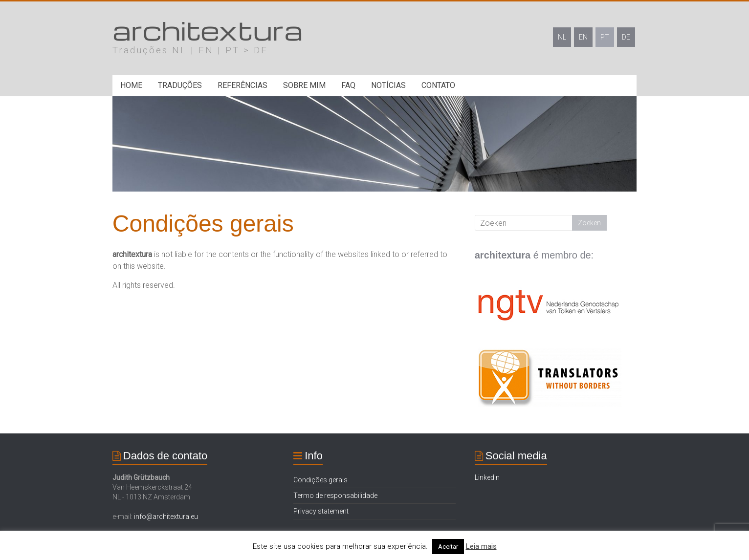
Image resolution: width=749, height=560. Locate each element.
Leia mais (481, 546)
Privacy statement (321, 511)
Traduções (180, 85)
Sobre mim (304, 85)
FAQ (348, 85)
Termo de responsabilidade (335, 495)
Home (131, 85)
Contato (438, 85)
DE (626, 37)
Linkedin (487, 477)
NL (562, 37)
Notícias (388, 85)
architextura (208, 30)
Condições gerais (320, 480)
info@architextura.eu (166, 517)
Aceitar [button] (448, 547)
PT (605, 37)
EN (583, 37)
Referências (242, 85)
